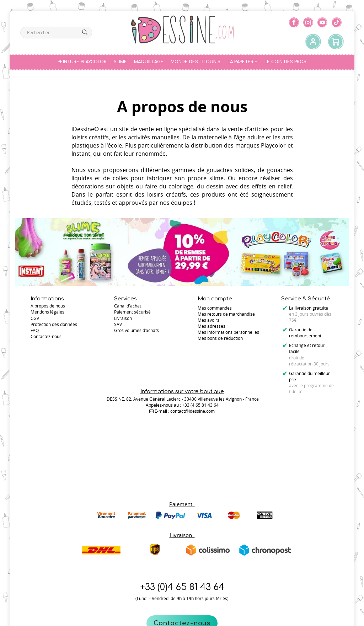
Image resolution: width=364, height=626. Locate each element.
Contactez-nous (182, 583)
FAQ (35, 332)
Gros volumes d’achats (136, 332)
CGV (35, 320)
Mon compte (215, 299)
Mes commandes (215, 308)
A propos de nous (48, 308)
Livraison (123, 320)
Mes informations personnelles (228, 332)
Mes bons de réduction (220, 338)
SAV (118, 326)
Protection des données (54, 326)
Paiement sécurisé (132, 314)
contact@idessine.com (192, 439)
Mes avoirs (208, 320)
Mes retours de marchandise (226, 314)
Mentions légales (47, 314)
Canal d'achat (128, 308)
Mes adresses (212, 326)
